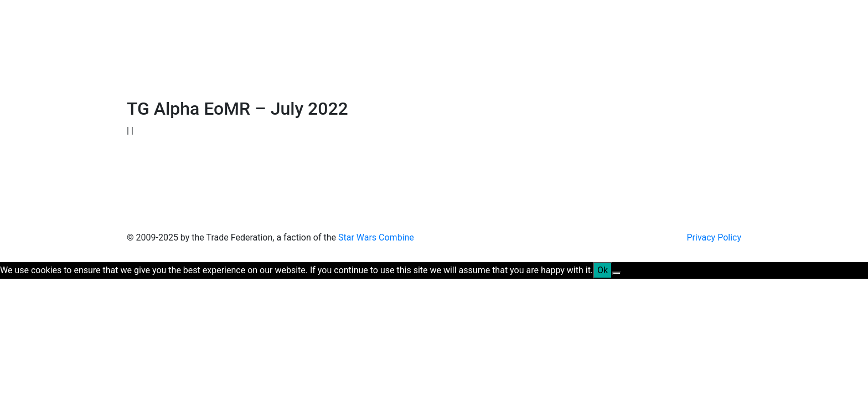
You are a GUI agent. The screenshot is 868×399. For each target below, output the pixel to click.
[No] (617, 273)
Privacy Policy (714, 237)
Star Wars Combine (376, 237)
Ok (603, 270)
